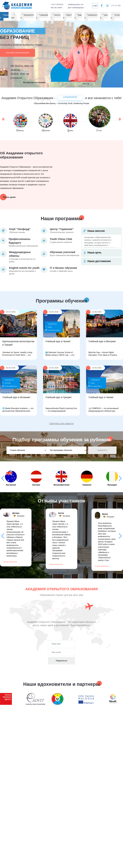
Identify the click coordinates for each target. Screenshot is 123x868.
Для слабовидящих (76, 7)
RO (116, 6)
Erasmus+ (55, 16)
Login (95, 6)
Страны (104, 16)
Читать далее (9, 197)
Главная (4, 16)
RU (119, 6)
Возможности (91, 16)
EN (113, 6)
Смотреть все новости (62, 423)
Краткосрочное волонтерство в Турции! (18, 343)
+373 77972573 (57, 4)
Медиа (78, 16)
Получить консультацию (18, 53)
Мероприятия (27, 16)
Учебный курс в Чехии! (58, 341)
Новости (67, 16)
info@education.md (75, 4)
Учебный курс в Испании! (16, 397)
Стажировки (42, 16)
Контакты (115, 16)
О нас (13, 16)
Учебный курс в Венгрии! (102, 341)
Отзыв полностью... (11, 562)
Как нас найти (56, 7)
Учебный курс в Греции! (59, 397)
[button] (120, 478)
